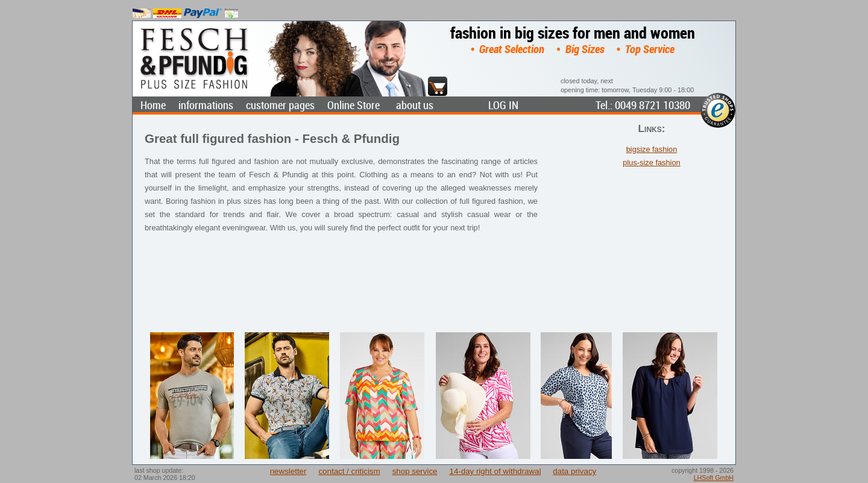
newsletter (288, 471)
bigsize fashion (652, 149)
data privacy (574, 471)
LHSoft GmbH (714, 478)
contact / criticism (349, 471)
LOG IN (503, 105)
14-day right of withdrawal (495, 471)
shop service (415, 471)
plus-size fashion (651, 163)
